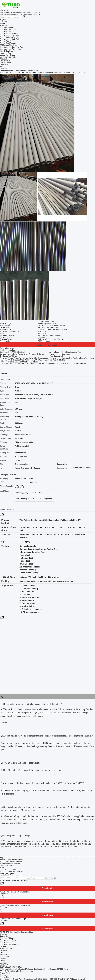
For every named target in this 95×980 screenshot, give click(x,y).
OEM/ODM (4, 951)
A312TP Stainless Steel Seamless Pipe (15, 892)
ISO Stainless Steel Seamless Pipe (13, 919)
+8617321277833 (20, 870)
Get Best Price (43, 345)
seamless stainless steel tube (11, 860)
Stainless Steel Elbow (8, 940)
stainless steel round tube (10, 864)
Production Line (6, 948)
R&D (2, 953)
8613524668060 (17, 872)
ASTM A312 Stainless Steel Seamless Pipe (16, 932)
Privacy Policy (5, 973)
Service (3, 961)
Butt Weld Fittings (7, 938)
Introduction (5, 957)
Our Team (4, 963)
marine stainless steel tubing (11, 862)
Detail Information (7, 348)
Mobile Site (4, 977)
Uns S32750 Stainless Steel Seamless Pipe (16, 905)
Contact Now (50, 878)
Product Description (8, 350)
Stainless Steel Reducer (9, 944)
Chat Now (4, 22)
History (3, 959)
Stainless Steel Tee (7, 942)
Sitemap (3, 975)
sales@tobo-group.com (24, 971)
